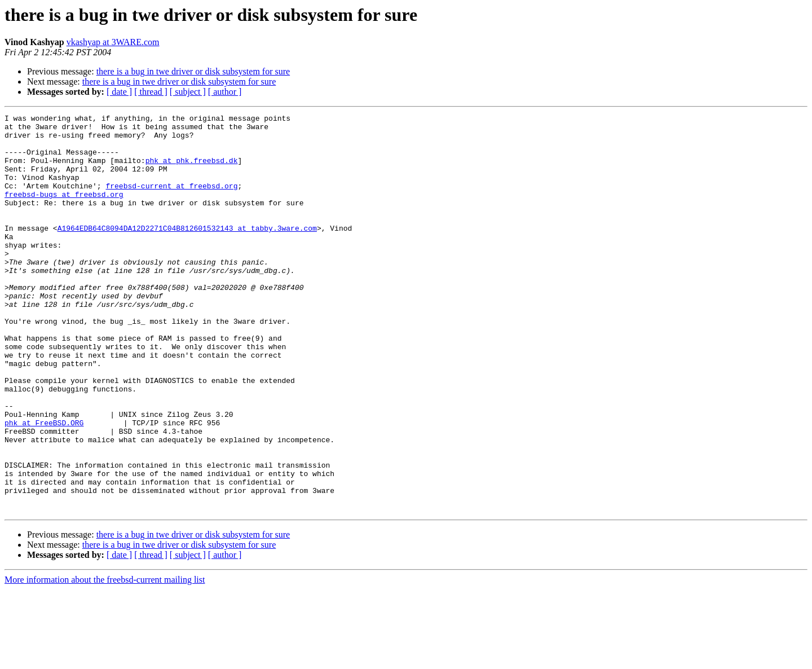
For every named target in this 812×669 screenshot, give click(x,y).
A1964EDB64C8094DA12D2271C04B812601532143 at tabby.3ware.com (187, 252)
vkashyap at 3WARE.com (113, 42)
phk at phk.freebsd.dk (192, 170)
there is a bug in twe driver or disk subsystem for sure (193, 71)
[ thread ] (151, 92)
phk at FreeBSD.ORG (44, 485)
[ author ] (225, 92)
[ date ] (119, 92)
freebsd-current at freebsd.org (171, 201)
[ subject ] (188, 92)
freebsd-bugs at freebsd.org (64, 211)
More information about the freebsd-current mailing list (105, 659)
